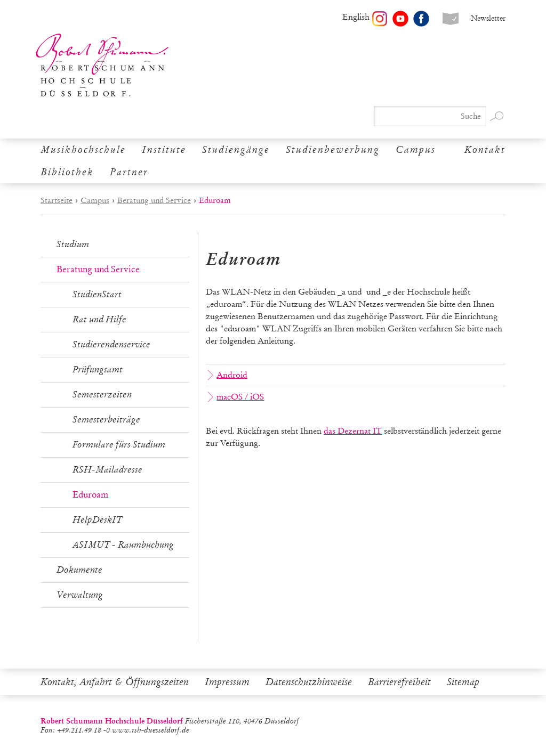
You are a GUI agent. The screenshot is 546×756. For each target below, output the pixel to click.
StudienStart (97, 294)
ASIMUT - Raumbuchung (123, 545)
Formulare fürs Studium (119, 445)
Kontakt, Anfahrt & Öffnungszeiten (115, 682)
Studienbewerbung (333, 150)
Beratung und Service (154, 200)
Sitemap (463, 682)
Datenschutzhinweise (309, 682)
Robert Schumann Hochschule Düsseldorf (102, 65)
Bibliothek (67, 172)
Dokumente (79, 570)
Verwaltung (80, 595)
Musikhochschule (83, 150)
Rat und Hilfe (99, 319)
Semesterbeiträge (106, 420)
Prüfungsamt (98, 369)
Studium (73, 244)
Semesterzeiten (102, 395)
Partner (129, 172)
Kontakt (485, 150)
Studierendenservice (111, 344)
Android (228, 375)
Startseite (57, 200)
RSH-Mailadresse (107, 470)
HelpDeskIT (97, 520)
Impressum (227, 682)
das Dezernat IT (353, 431)
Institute (164, 150)
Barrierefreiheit (399, 682)
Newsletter (488, 18)
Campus (416, 150)
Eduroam (90, 495)
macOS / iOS (236, 397)
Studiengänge (236, 150)
